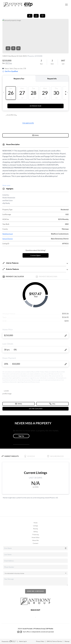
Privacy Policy (40, 641)
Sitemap (67, 641)
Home (35, 523)
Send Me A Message (36, 591)
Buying (35, 529)
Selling (35, 532)
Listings (35, 526)
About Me (35, 540)
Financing (35, 535)
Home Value (35, 537)
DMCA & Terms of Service (54, 641)
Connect (35, 543)
